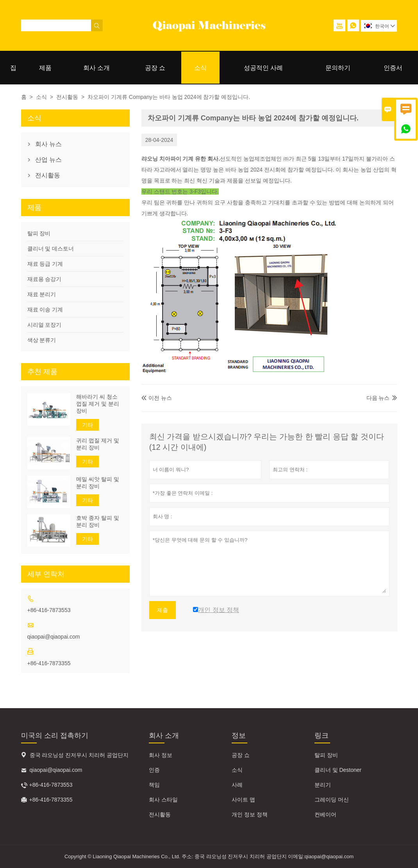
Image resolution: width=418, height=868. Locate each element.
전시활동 (67, 97)
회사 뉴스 (48, 144)
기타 (88, 425)
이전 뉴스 (157, 398)
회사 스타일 (163, 800)
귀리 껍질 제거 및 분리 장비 (98, 444)
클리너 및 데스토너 (51, 249)
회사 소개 (96, 68)
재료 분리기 (42, 294)
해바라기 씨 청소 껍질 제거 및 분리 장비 (98, 404)
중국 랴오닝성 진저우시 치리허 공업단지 (79, 755)
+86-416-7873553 (49, 610)
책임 (154, 785)
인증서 (393, 68)
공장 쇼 (155, 68)
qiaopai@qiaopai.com (54, 637)
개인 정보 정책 (250, 814)
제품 (45, 68)
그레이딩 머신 (332, 800)
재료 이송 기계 (45, 310)
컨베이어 (325, 814)
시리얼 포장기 (45, 325)
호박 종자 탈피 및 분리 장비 (98, 521)
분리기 (323, 785)
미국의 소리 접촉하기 (55, 736)
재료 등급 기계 (45, 264)
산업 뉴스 (48, 160)
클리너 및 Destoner (338, 770)
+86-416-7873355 (49, 663)
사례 (237, 785)
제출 (163, 610)
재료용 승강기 (45, 279)
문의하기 (338, 68)
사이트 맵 (243, 800)
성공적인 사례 (263, 68)
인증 (154, 770)
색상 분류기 (42, 340)
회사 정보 (161, 755)
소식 (200, 68)
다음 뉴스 (378, 398)
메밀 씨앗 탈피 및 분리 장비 (98, 483)
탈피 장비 (39, 233)
